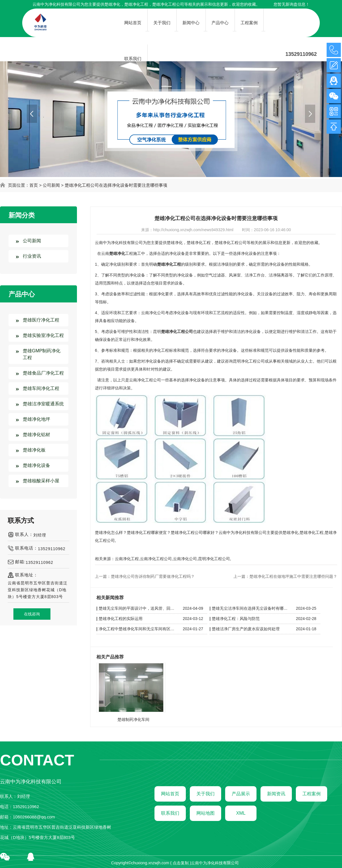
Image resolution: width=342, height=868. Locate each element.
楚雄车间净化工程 (41, 388)
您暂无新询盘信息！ (292, 4)
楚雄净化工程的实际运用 (121, 619)
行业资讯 (32, 256)
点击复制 (181, 863)
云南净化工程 (127, 559)
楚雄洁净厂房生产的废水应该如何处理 (246, 629)
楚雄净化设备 (36, 465)
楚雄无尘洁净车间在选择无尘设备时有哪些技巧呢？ (251, 608)
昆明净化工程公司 (214, 559)
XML (241, 813)
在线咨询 (32, 614)
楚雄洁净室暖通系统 (43, 404)
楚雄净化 (112, 4)
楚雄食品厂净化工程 (43, 373)
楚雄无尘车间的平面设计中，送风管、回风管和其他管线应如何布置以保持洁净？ (137, 608)
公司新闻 (51, 185)
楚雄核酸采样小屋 (41, 481)
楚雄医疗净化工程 (41, 320)
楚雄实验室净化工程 (43, 335)
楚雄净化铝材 (36, 435)
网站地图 (205, 813)
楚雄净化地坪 (36, 419)
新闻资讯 (276, 794)
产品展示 (241, 794)
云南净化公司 (185, 559)
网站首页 (170, 794)
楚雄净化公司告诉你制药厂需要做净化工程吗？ (153, 576)
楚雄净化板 (34, 450)
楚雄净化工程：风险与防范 (236, 619)
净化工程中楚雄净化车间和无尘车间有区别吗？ (137, 629)
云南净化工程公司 (156, 559)
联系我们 (170, 813)
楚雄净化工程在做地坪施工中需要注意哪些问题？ (293, 576)
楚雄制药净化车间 (133, 719)
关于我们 (205, 794)
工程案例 (312, 794)
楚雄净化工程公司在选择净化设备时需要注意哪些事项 (116, 185)
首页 (34, 185)
